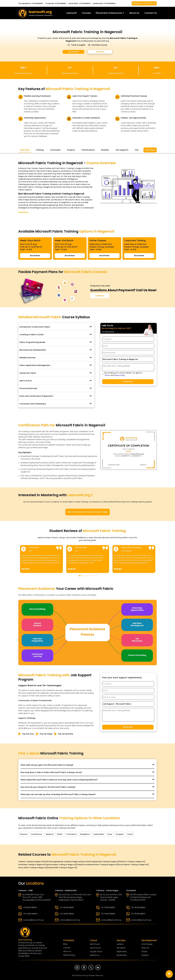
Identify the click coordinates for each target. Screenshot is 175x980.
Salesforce (95, 955)
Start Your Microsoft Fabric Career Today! (88, 512)
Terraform (121, 948)
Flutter (145, 951)
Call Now (100, 52)
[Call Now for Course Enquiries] (100, 296)
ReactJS (145, 948)
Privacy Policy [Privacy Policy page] (119, 375)
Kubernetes (122, 951)
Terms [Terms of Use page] (107, 375)
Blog (65, 944)
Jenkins (120, 944)
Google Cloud (96, 951)
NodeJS (145, 955)
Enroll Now (73, 52)
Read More (23, 212)
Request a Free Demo (144, 3)
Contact (67, 948)
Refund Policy (69, 955)
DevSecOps (122, 955)
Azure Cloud (95, 948)
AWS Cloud (95, 944)
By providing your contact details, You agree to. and (123, 374)
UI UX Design (147, 944)
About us (67, 951)
